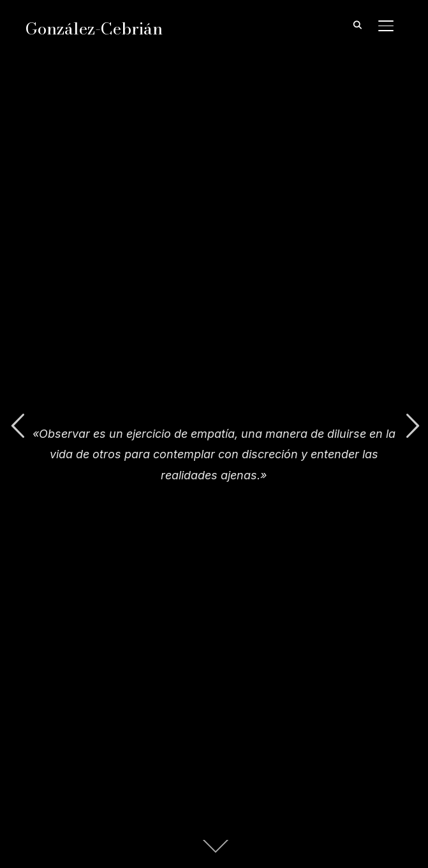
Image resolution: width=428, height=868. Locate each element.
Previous (17, 426)
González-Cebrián (94, 28)
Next (411, 426)
